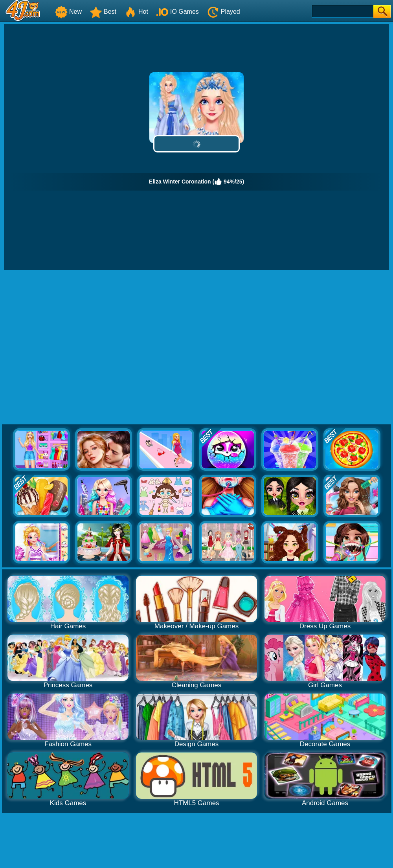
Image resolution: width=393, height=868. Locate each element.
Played (223, 12)
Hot (136, 12)
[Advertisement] (74, 348)
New (68, 12)
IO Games (177, 12)
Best (103, 12)
